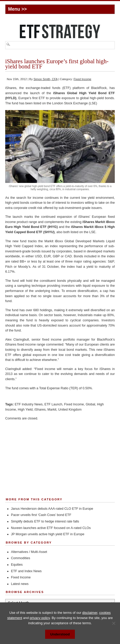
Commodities (20, 558)
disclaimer (90, 613)
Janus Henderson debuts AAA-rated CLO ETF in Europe (52, 509)
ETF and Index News (26, 571)
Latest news (20, 584)
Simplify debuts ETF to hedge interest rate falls (45, 521)
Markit (52, 410)
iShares (40, 410)
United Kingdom (70, 410)
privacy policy (40, 618)
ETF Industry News (29, 404)
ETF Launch (53, 404)
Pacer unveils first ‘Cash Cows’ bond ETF (41, 515)
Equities (17, 565)
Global (90, 404)
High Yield (25, 410)
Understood (60, 634)
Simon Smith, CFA (45, 79)
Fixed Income (82, 79)
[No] (113, 623)
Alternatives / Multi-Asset (29, 552)
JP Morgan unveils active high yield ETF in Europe (48, 534)
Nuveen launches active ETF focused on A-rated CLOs (51, 528)
